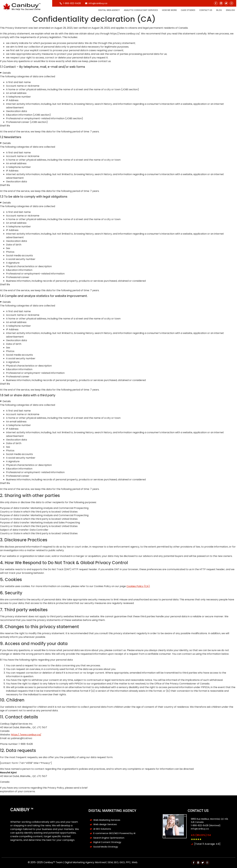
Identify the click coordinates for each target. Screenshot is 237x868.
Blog (219, 10)
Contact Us (206, 10)
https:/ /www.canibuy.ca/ (26, 735)
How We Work (169, 10)
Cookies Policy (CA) (138, 586)
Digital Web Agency (109, 10)
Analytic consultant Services (141, 10)
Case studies (188, 10)
